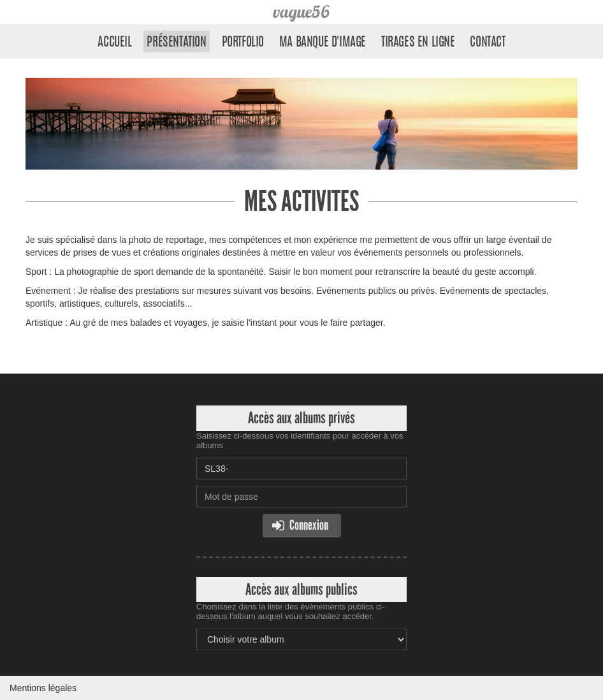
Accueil (114, 43)
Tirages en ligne (418, 43)
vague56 (301, 12)
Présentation (176, 43)
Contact (487, 43)
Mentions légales (43, 688)
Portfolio (243, 43)
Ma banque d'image (323, 43)
